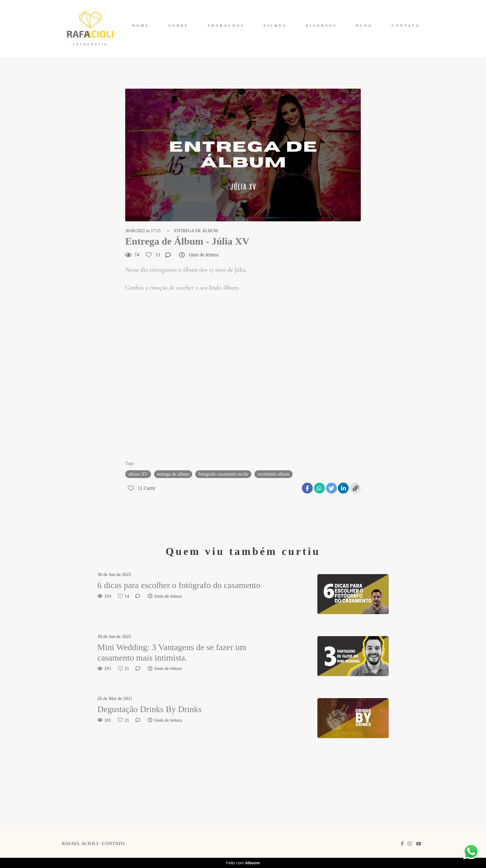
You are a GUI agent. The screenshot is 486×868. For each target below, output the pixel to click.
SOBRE (179, 25)
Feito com (243, 863)
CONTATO (406, 25)
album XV (138, 474)
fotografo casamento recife (223, 474)
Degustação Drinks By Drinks (150, 709)
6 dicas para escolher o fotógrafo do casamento (179, 585)
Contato (113, 844)
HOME (141, 25)
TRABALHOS (226, 25)
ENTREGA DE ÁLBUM (196, 231)
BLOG (365, 25)
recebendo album (274, 474)
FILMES (275, 25)
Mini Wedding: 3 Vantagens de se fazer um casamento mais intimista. (172, 652)
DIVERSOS (321, 25)
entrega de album (173, 474)
